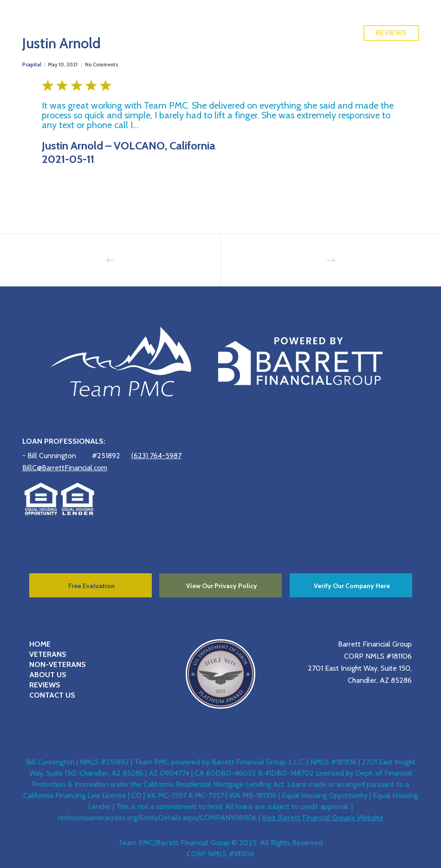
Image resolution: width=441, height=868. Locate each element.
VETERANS (48, 654)
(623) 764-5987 (156, 456)
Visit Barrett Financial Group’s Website (323, 818)
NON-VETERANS (58, 664)
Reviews (391, 33)
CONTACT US (52, 695)
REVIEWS (45, 685)
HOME (40, 644)
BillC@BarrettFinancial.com (65, 468)
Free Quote (391, 12)
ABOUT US (48, 675)
